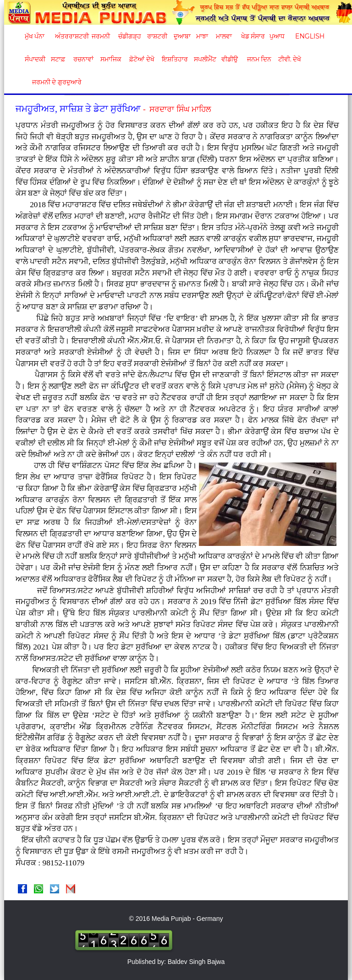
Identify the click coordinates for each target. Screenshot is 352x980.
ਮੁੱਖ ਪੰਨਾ (35, 36)
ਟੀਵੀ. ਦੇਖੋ (289, 59)
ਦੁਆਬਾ (182, 36)
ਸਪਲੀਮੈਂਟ (205, 59)
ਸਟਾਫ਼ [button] (58, 59)
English (309, 36)
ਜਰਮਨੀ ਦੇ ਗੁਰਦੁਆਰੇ (53, 82)
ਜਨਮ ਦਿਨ (259, 59)
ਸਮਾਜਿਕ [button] (111, 59)
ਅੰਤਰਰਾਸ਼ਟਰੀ (70, 36)
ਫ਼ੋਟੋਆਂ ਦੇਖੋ (141, 59)
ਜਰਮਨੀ (101, 36)
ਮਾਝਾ (202, 36)
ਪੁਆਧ (277, 36)
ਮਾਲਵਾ (224, 36)
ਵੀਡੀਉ (230, 59)
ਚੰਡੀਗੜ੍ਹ (129, 36)
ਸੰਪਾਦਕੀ (35, 59)
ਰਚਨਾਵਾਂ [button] (83, 59)
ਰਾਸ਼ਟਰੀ (157, 36)
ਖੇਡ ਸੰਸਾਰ (253, 36)
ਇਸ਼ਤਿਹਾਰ (174, 59)
